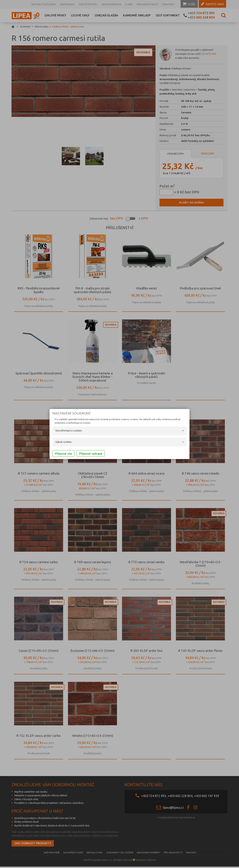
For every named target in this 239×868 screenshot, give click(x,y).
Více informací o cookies (64, 431)
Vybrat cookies (58, 442)
